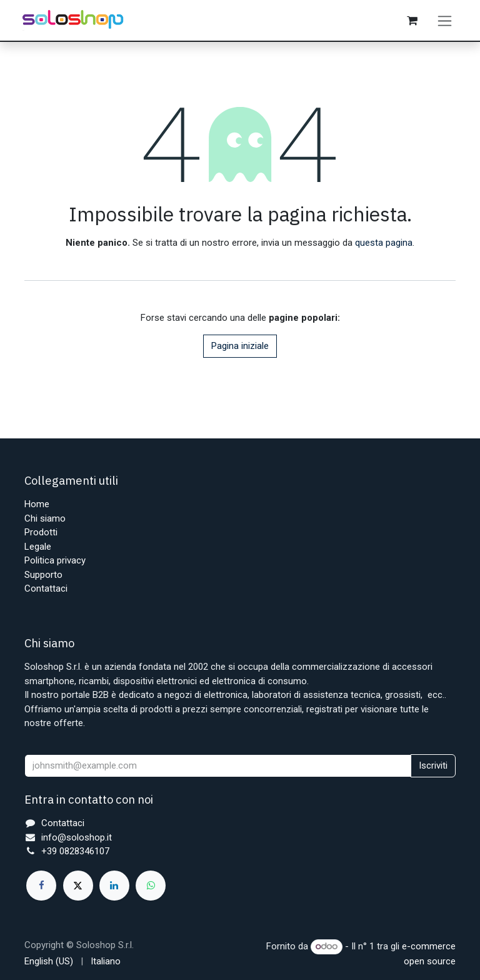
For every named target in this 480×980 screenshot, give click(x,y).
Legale (38, 547)
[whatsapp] (151, 886)
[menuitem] (49, 962)
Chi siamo (45, 518)
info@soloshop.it (77, 837)
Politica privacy (55, 560)
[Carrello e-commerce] (412, 21)
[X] (78, 886)
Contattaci (46, 589)
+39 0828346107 (75, 851)
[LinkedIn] (114, 886)
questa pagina (384, 243)
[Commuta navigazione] (445, 21)
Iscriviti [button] (433, 765)
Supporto (43, 575)
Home (37, 504)
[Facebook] (41, 886)
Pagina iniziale (240, 346)
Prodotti (41, 532)
